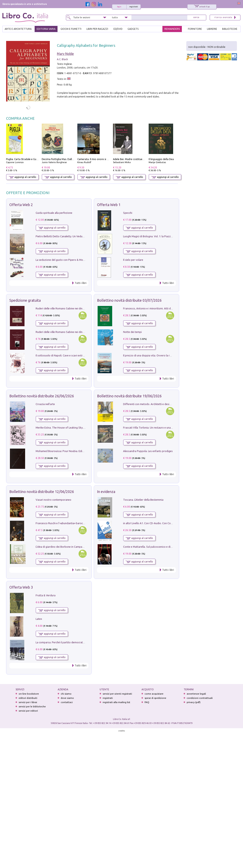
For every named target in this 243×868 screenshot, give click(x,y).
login (119, 7)
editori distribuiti (28, 698)
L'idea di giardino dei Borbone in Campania (61, 547)
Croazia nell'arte (45, 404)
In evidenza (106, 492)
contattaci (67, 702)
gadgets (133, 29)
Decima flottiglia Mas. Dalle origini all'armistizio (69, 159)
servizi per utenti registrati (117, 694)
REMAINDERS (172, 29)
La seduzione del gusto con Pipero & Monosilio (63, 260)
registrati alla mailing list (116, 702)
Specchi (128, 213)
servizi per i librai (28, 702)
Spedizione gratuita (25, 300)
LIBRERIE (212, 29)
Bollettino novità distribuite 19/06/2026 (129, 396)
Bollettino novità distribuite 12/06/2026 (42, 492)
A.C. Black (62, 59)
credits (122, 731)
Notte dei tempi (132, 332)
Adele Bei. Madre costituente (130, 159)
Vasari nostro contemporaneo (53, 500)
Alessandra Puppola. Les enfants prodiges (148, 451)
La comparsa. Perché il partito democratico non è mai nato (70, 642)
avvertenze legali (196, 694)
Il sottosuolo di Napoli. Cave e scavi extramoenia (64, 355)
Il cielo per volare (133, 260)
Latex (39, 619)
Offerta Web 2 (21, 205)
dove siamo (67, 698)
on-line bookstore (29, 694)
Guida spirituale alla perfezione (54, 213)
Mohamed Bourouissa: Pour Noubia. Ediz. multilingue (67, 451)
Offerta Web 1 (109, 205)
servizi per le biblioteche (32, 706)
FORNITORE (195, 29)
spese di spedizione (155, 698)
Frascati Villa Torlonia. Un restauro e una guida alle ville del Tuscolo (163, 428)
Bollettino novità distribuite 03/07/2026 (129, 300)
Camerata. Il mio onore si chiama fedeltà (101, 159)
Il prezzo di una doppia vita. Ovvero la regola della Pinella (157, 355)
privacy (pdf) (194, 702)
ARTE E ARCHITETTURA (18, 29)
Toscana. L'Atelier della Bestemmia (143, 500)
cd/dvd (118, 29)
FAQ (147, 702)
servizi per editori (28, 711)
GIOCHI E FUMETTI (71, 29)
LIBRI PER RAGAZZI (97, 29)
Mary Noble (65, 54)
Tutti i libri (81, 283)
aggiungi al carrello (22, 177)
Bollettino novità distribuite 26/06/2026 (42, 396)
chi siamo (66, 694)
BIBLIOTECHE (230, 29)
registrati (134, 7)
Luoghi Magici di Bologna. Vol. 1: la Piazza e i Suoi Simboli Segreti (162, 236)
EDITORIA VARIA (46, 29)
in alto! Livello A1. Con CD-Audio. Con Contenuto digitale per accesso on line (168, 523)
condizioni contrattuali (200, 698)
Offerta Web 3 (21, 587)
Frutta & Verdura (46, 595)
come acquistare (154, 694)
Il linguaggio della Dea (161, 159)
